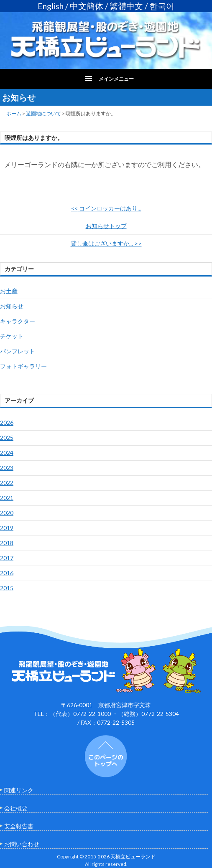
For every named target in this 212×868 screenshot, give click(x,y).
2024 (7, 453)
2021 (7, 498)
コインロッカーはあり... (106, 208)
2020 (7, 513)
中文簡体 (87, 6)
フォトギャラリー (23, 366)
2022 (7, 483)
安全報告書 (19, 826)
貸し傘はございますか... (106, 243)
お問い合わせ (22, 844)
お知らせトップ (106, 226)
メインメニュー (116, 79)
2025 (7, 438)
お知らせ (12, 306)
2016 (7, 573)
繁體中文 (126, 6)
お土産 (9, 291)
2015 (7, 588)
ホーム (14, 113)
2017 (7, 558)
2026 (7, 423)
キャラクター (18, 321)
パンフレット (18, 351)
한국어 (162, 6)
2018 (7, 543)
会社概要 (16, 808)
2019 (7, 528)
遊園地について (43, 113)
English (51, 6)
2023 (7, 468)
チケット (12, 336)
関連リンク (19, 790)
